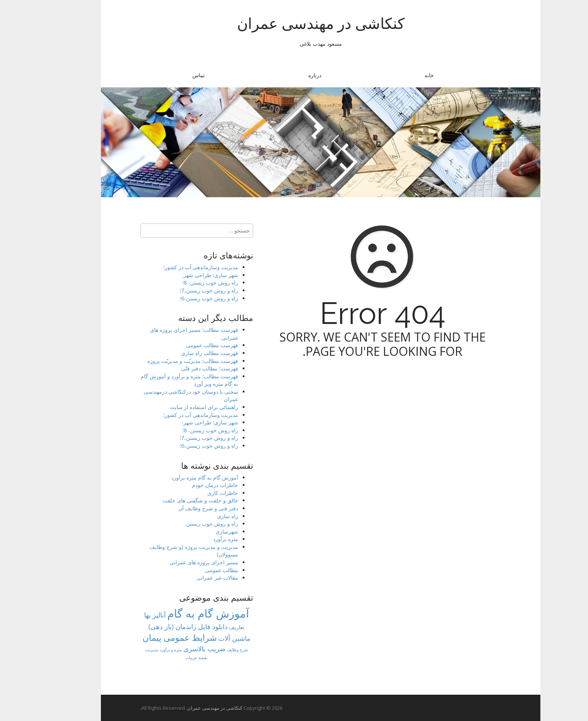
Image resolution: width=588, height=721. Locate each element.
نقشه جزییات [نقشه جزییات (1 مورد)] (170, 658)
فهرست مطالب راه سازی (183, 353)
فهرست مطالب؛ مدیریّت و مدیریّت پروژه (166, 361)
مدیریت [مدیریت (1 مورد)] (125, 650)
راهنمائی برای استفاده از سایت (177, 407)
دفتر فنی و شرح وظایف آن (182, 508)
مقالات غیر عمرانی (191, 578)
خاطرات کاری (196, 493)
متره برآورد (199, 539)
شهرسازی (200, 531)
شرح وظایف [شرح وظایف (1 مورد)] (211, 650)
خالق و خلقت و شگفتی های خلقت (174, 500)
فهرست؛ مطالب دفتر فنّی (183, 368)
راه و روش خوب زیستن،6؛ (182, 298)
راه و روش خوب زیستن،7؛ (182, 290)
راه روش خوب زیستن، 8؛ (184, 283)
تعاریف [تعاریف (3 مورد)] (210, 627)
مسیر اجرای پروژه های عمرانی (177, 562)
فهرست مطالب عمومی (185, 345)
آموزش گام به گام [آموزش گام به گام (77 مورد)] (181, 613)
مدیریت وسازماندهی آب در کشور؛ (174, 267)
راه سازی (201, 516)
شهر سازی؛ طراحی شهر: (184, 275)
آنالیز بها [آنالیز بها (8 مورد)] (128, 615)
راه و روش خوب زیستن (185, 524)
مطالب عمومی (195, 570)
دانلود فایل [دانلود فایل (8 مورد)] (186, 626)
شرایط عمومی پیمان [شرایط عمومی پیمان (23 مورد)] (153, 637)
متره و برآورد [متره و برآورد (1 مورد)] (144, 650)
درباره (288, 75)
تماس (172, 75)
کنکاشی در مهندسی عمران (294, 23)
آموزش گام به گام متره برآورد (178, 477)
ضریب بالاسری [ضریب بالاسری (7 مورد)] (178, 649)
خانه (403, 75)
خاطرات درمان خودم (188, 485)
